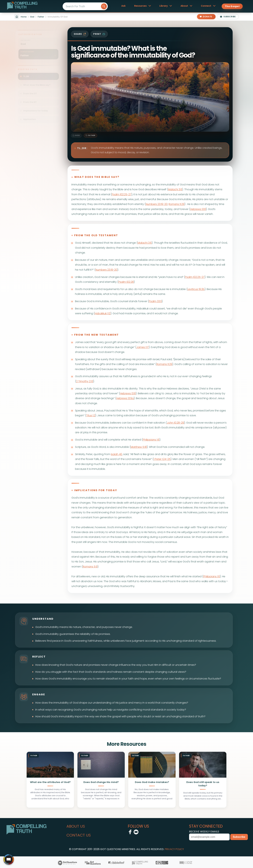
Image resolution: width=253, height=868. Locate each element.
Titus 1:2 (91, 415)
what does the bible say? (97, 177)
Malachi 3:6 (175, 189)
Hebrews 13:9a (125, 398)
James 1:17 (143, 347)
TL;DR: (82, 148)
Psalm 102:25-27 (122, 194)
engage (39, 694)
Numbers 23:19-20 (157, 204)
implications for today (96, 490)
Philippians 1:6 (151, 440)
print (99, 34)
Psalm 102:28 (126, 282)
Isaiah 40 (116, 454)
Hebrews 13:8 (198, 209)
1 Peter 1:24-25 (162, 459)
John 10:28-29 (175, 423)
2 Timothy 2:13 (85, 381)
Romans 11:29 (177, 204)
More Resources (126, 744)
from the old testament (96, 235)
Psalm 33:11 (155, 301)
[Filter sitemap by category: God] (38, 40)
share (80, 34)
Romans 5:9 (90, 567)
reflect (39, 657)
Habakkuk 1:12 (103, 313)
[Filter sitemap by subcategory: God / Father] (38, 52)
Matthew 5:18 (139, 447)
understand (43, 619)
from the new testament (96, 335)
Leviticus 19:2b (196, 289)
